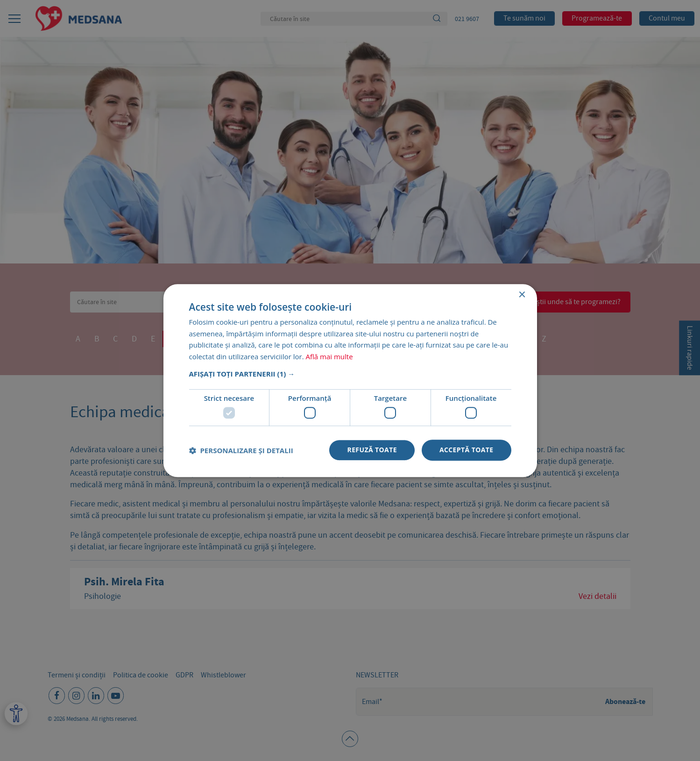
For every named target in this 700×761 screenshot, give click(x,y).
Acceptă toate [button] (467, 450)
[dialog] (350, 380)
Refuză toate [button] (372, 450)
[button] (350, 374)
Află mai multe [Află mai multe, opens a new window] (329, 356)
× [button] (522, 295)
